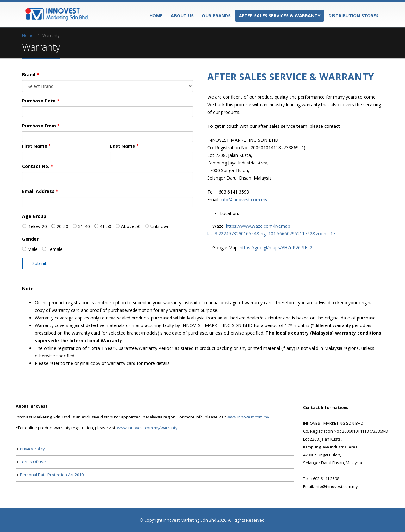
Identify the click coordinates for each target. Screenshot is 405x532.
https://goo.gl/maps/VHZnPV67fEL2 (276, 247)
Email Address (40, 191)
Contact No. (38, 166)
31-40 (81, 226)
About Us (182, 16)
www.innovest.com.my (248, 417)
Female (52, 249)
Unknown (157, 226)
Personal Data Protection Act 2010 (52, 475)
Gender (30, 239)
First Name (37, 146)
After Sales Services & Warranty (280, 16)
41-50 (103, 226)
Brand (31, 74)
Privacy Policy (32, 449)
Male (30, 249)
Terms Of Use (33, 462)
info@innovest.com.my (244, 199)
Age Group (34, 216)
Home (156, 16)
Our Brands (216, 16)
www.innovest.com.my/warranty (147, 428)
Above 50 (128, 226)
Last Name (125, 146)
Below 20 (34, 226)
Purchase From (41, 126)
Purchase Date (41, 101)
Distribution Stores (353, 16)
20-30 (60, 226)
